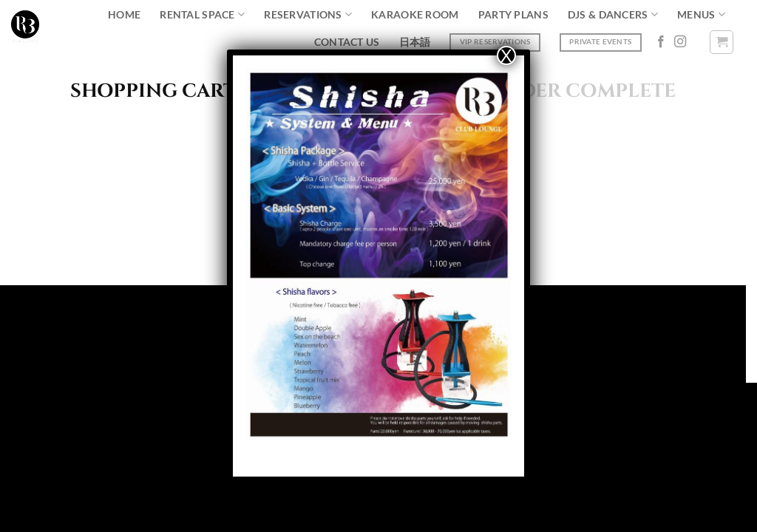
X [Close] (506, 55)
